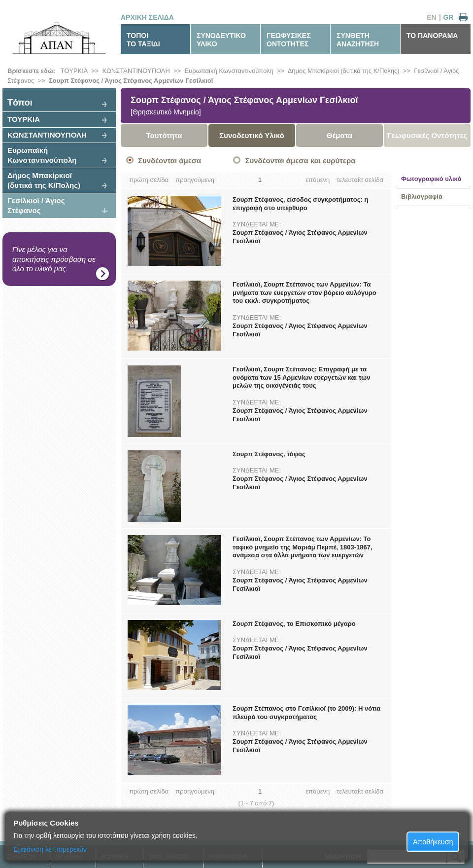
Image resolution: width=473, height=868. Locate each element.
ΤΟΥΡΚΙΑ (74, 71)
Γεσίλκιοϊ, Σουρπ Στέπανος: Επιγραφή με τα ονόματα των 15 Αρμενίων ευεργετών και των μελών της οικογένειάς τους (301, 378)
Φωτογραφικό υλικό (431, 179)
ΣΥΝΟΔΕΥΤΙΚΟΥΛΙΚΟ (221, 40)
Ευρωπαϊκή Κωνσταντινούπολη (229, 71)
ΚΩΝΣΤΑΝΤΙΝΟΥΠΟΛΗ (136, 71)
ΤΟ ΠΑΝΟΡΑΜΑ (432, 36)
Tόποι (20, 103)
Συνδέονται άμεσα (169, 161)
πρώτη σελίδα (149, 180)
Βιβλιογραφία (422, 197)
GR (449, 17)
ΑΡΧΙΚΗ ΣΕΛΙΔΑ (147, 17)
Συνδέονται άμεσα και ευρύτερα (300, 161)
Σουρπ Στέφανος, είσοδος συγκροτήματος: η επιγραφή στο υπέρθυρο (300, 204)
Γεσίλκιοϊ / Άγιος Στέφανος (36, 205)
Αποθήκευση (433, 842)
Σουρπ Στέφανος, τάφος (269, 454)
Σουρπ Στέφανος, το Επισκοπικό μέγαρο (294, 624)
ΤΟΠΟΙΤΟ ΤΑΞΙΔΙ (143, 40)
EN (431, 17)
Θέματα (339, 135)
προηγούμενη (195, 180)
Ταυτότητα (164, 135)
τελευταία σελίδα (360, 180)
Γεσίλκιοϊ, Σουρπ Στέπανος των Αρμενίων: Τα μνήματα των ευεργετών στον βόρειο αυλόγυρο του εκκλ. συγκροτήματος (304, 293)
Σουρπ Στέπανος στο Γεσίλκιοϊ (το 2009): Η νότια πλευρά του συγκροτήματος (306, 713)
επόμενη (318, 180)
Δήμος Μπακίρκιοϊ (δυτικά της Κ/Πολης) (344, 71)
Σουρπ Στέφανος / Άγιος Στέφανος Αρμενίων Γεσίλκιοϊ (131, 81)
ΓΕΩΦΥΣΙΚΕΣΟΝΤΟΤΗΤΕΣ (289, 40)
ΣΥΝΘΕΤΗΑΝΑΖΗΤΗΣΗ (358, 40)
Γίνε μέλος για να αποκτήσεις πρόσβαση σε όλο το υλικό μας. (54, 259)
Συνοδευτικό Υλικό (252, 135)
